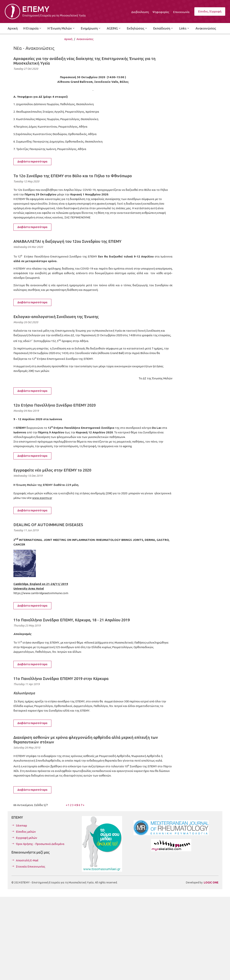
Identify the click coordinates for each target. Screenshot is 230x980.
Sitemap (21, 825)
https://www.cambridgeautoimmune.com (41, 593)
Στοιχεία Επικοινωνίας (31, 866)
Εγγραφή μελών (27, 838)
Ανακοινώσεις (85, 39)
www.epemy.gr (42, 498)
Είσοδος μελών (26, 832)
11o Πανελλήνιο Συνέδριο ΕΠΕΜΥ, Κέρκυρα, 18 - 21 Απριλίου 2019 (72, 620)
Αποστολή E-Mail (27, 860)
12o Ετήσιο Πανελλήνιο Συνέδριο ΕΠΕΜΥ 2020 (55, 405)
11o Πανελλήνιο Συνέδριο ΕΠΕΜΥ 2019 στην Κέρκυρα (61, 679)
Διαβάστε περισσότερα (32, 162)
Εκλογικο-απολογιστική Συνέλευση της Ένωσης (56, 317)
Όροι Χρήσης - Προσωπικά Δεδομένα (40, 844)
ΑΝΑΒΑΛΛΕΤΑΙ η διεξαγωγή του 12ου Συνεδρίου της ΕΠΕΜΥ (67, 241)
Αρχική (68, 39)
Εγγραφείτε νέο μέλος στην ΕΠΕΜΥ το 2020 (52, 470)
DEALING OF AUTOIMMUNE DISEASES (48, 525)
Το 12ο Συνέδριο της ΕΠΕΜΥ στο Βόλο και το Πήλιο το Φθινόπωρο (73, 176)
